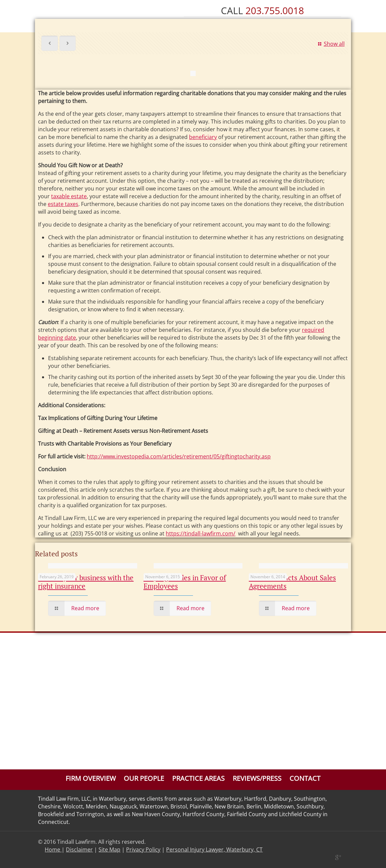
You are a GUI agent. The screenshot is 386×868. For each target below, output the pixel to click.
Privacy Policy (143, 849)
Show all (330, 44)
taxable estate (69, 196)
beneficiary (203, 137)
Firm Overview (91, 778)
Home (53, 849)
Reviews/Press (257, 778)
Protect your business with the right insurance (86, 582)
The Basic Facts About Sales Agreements (292, 582)
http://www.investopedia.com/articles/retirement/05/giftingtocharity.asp (179, 456)
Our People (144, 778)
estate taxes (63, 204)
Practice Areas (198, 778)
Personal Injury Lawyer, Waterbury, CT (214, 849)
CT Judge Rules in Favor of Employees (185, 582)
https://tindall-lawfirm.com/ (201, 533)
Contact (305, 778)
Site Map (109, 849)
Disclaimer (79, 849)
